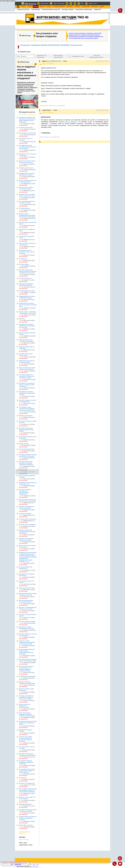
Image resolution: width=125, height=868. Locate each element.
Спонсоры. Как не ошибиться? (28, 525)
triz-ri (82, 3)
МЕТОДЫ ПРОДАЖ (68, 10)
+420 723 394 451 (59, 3)
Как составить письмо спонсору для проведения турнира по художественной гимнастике (28, 790)
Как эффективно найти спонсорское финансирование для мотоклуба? (28, 147)
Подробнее (18, 865)
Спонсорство (23, 778)
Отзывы (77, 7)
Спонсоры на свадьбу (25, 514)
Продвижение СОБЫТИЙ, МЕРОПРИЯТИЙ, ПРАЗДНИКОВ (50, 45)
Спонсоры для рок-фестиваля (28, 519)
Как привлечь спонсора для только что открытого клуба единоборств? (27, 385)
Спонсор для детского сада (27, 588)
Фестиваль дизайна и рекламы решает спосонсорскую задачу (28, 660)
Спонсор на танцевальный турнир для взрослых (27, 507)
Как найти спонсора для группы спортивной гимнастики (28, 810)
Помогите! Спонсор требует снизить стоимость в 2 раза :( (27, 195)
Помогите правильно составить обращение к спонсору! (28, 594)
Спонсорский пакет (24, 208)
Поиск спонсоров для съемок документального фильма (27, 368)
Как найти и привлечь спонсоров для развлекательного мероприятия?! (25, 492)
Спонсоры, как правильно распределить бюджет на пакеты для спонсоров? (26, 697)
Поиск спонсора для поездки (27, 621)
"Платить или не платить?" (68, 122)
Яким (44, 61)
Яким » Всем (23, 843)
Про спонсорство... (77, 45)
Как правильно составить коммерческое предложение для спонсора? (27, 326)
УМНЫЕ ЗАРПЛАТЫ (23, 10)
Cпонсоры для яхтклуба (26, 127)
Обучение (70, 7)
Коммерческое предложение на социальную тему (28, 483)
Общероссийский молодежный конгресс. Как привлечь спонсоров (28, 818)
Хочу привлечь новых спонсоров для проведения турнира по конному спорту (27, 409)
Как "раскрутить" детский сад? (28, 133)
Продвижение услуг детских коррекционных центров (27, 174)
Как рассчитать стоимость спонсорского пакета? (26, 188)
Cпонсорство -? (24, 259)
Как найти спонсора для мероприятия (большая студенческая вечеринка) (26, 463)
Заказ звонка (44, 4)
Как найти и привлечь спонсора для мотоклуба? (28, 635)
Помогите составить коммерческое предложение (27, 683)
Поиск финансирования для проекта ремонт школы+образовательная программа (27, 652)
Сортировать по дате (31, 114)
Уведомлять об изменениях (41, 56)
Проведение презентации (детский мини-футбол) (26, 285)
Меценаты (22, 319)
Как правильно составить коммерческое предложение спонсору (27, 393)
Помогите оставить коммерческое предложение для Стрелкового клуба (27, 642)
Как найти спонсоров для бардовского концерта (26, 539)
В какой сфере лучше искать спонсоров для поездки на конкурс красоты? (27, 771)
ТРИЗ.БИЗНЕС (36, 10)
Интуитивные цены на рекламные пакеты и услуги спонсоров (27, 252)
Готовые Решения (59, 7)
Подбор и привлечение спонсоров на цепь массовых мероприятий (27, 532)
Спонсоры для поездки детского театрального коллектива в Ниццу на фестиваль (26, 739)
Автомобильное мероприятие (27, 676)
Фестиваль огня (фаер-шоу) (27, 783)
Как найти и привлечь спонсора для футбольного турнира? (28, 455)
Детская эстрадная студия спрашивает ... (27, 690)
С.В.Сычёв (35, 867)
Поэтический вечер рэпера (27, 449)
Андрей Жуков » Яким (26, 845)
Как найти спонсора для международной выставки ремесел (26, 430)
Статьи (29, 7)
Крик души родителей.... (26, 804)
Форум (36, 7)
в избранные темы (78, 56)
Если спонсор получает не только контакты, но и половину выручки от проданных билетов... (27, 669)
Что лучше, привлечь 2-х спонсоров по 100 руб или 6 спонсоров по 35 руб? (27, 376)
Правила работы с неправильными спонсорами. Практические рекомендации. (27, 215)
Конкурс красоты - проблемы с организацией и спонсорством (28, 313)
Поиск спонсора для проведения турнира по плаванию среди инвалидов (27, 714)
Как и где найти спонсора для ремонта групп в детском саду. (28, 500)
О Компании (86, 7)
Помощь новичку (24, 444)
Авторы (42, 7)
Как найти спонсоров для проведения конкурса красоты (28, 754)
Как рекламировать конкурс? (27, 291)
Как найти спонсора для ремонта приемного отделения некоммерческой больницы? (28, 271)
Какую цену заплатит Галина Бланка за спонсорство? (27, 162)
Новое (23, 7)
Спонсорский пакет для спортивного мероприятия (26, 340)
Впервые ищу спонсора (26, 416)
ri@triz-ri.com (93, 3)
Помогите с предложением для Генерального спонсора (28, 608)
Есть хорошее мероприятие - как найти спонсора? (27, 202)
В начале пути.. (23, 470)
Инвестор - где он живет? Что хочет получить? (27, 798)
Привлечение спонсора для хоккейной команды (27, 361)
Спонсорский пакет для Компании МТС (26, 568)
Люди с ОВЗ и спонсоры (26, 825)
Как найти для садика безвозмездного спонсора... (27, 628)
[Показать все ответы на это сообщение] (52, 106)
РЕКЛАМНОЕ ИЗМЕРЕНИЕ (84, 10)
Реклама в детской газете (26, 168)
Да (12, 865)
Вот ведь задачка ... (25, 264)
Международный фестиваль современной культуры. (27, 297)
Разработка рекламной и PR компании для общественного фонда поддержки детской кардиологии (28, 120)
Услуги (49, 7)
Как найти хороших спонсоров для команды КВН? (28, 401)
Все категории (25, 45)
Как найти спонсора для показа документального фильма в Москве (28, 723)
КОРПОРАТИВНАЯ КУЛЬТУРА (51, 10)
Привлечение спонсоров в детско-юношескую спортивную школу (28, 305)
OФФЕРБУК (97, 10)
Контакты (95, 7)
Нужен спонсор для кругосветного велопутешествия (25, 706)
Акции (102, 7)
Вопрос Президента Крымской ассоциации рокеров (28, 181)
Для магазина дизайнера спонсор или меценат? (26, 601)
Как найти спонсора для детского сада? (26, 354)
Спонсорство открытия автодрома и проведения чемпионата (26, 762)
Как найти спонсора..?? (26, 278)
